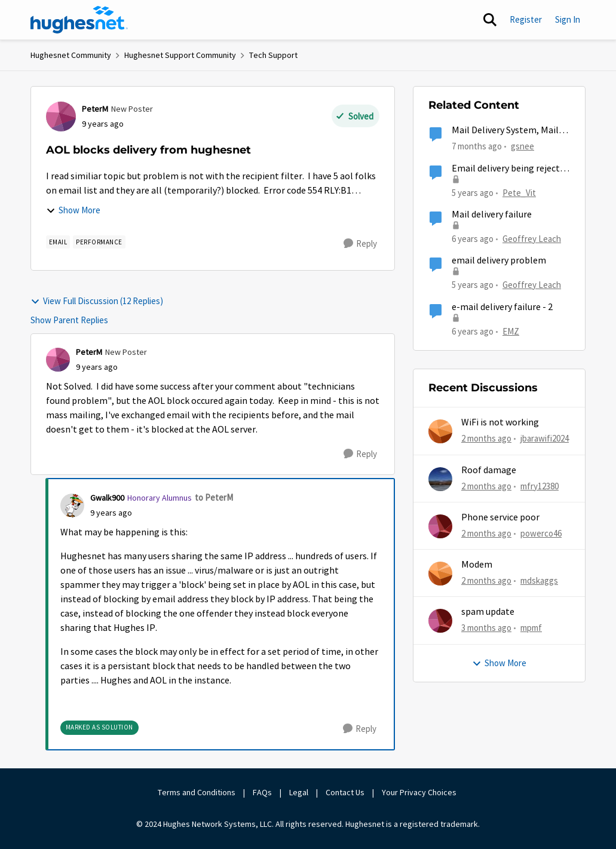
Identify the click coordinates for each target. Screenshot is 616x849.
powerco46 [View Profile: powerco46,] (541, 533)
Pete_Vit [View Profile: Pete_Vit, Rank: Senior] (519, 192)
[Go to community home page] (79, 20)
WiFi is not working (500, 422)
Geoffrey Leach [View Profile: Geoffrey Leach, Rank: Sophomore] (532, 239)
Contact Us (345, 792)
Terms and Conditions (197, 792)
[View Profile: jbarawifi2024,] (440, 431)
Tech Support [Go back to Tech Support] (273, 55)
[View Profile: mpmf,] (440, 621)
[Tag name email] (58, 242)
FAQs (262, 792)
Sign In (568, 19)
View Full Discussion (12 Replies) (97, 301)
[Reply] (360, 244)
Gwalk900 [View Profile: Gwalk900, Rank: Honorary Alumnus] (107, 498)
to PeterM (214, 497)
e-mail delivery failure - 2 (502, 307)
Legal (299, 792)
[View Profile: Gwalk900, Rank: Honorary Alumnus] (72, 505)
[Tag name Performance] (99, 242)
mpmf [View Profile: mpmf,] (531, 628)
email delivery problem (499, 260)
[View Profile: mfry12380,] (440, 479)
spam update (488, 612)
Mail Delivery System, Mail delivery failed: (505, 131)
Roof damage (489, 470)
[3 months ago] (486, 628)
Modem (477, 565)
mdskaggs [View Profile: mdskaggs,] (539, 580)
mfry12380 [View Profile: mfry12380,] (540, 485)
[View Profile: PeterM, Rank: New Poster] (61, 117)
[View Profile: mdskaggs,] (440, 574)
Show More (73, 210)
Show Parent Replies (69, 320)
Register (526, 19)
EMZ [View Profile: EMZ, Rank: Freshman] (511, 331)
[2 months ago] (486, 439)
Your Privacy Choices (420, 792)
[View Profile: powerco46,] (440, 526)
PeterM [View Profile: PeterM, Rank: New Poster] (95, 109)
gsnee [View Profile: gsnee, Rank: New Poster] (522, 146)
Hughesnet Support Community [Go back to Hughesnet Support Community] (180, 55)
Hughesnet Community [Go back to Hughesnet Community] (71, 55)
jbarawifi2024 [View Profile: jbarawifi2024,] (545, 438)
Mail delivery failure (492, 214)
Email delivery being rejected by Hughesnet (511, 169)
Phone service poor (500, 517)
